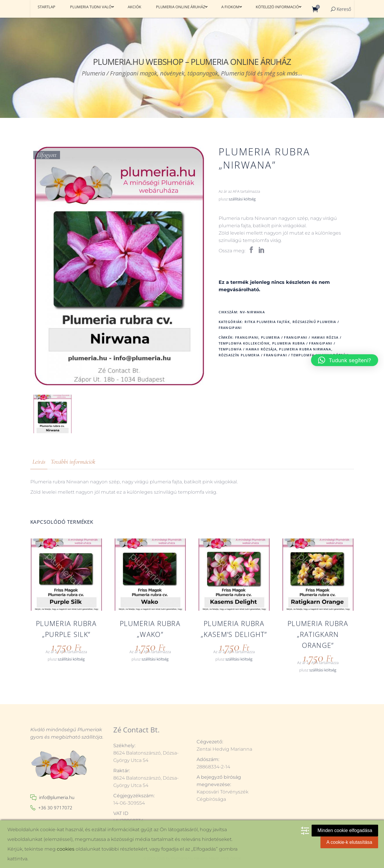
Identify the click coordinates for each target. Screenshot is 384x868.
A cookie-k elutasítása (349, 842)
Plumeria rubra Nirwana (305, 349)
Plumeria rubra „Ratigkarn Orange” (318, 634)
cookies (66, 849)
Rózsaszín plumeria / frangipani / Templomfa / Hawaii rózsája (284, 355)
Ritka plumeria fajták (267, 322)
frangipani (247, 337)
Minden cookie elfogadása (345, 830)
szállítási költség (242, 199)
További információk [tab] (73, 462)
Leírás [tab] (39, 462)
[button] (345, 360)
